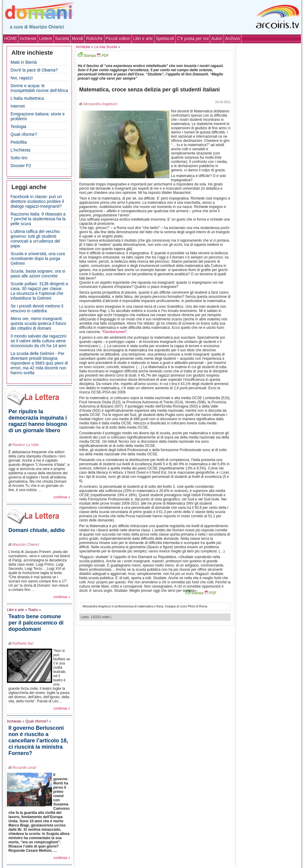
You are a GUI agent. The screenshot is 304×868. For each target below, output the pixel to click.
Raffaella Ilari (23, 643)
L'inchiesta (20, 150)
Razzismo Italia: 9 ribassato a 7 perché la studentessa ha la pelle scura (38, 219)
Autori (217, 38)
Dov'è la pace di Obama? (34, 70)
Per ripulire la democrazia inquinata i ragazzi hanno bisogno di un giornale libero (38, 421)
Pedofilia (19, 142)
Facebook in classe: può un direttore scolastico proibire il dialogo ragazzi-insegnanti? (37, 201)
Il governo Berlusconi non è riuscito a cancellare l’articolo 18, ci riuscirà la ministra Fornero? (38, 741)
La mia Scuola (106, 47)
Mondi (77, 38)
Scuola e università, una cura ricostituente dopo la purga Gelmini (38, 258)
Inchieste (28, 38)
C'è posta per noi (193, 38)
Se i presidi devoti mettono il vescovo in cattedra (37, 308)
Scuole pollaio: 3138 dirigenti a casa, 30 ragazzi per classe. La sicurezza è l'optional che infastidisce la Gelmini (39, 291)
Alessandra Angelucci (100, 104)
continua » (62, 497)
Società (62, 38)
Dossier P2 (21, 166)
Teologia (18, 127)
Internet (18, 106)
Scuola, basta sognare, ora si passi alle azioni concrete (38, 274)
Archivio (233, 38)
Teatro (33, 610)
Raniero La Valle (26, 445)
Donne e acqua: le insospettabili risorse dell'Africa (39, 88)
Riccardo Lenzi (24, 768)
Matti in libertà (24, 62)
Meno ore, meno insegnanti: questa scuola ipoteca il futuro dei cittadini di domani (38, 323)
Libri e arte (143, 38)
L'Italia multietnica (27, 98)
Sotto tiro (19, 158)
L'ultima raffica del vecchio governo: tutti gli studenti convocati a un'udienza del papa (35, 239)
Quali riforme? (24, 134)
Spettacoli (165, 38)
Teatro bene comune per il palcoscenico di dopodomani (36, 623)
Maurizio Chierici (26, 545)
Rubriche (94, 38)
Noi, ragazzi (22, 78)
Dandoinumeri (114, 332)
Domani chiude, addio (37, 530)
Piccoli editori (118, 38)
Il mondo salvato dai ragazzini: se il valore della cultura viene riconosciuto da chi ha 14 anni (39, 341)
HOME (11, 38)
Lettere (46, 38)
